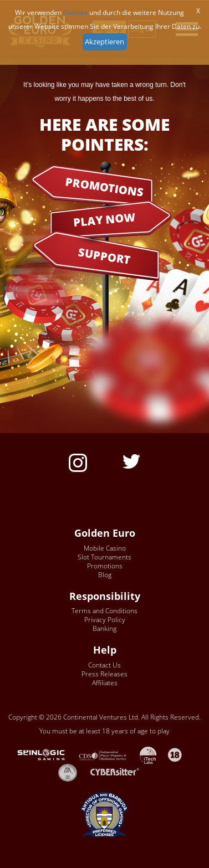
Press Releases (105, 674)
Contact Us (105, 665)
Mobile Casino (105, 548)
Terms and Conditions (105, 611)
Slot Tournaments (105, 557)
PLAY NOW (104, 220)
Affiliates (105, 683)
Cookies (75, 12)
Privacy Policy (105, 620)
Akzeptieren (105, 42)
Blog (105, 575)
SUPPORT (105, 256)
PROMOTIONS (104, 187)
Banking (105, 628)
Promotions (105, 566)
